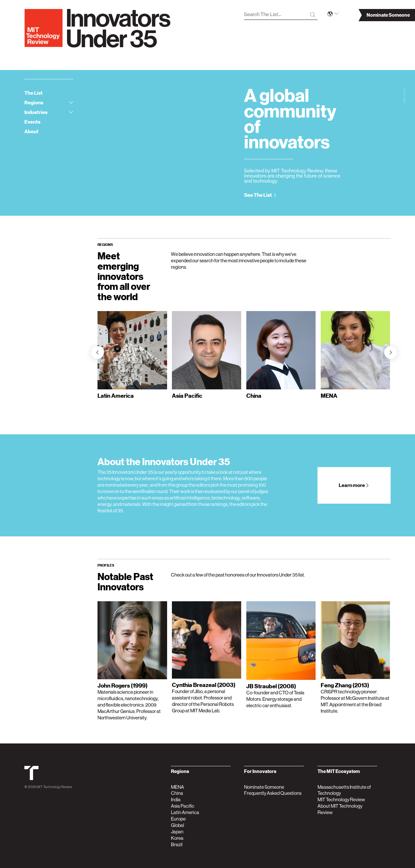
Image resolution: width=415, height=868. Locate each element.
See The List (260, 195)
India (176, 799)
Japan (177, 832)
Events (32, 122)
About (31, 132)
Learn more (354, 485)
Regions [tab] (49, 103)
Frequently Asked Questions (273, 793)
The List (34, 93)
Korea (177, 838)
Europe (178, 819)
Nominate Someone (264, 787)
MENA (178, 787)
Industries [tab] (49, 112)
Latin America (185, 812)
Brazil (177, 844)
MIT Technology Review (54, 787)
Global (178, 825)
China (177, 793)
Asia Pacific (183, 806)
